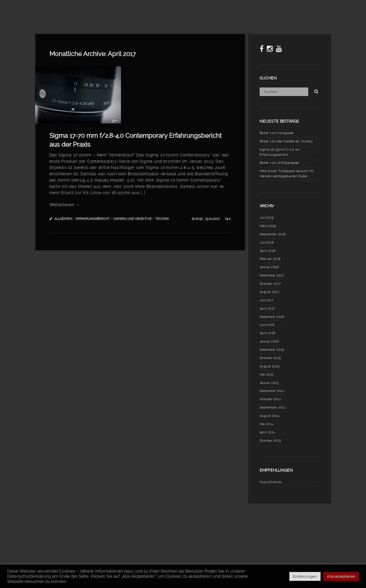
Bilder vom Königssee (277, 133)
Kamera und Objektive (133, 219)
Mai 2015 (267, 375)
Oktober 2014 (270, 399)
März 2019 (268, 226)
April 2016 (268, 333)
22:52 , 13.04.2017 (208, 219)
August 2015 (270, 366)
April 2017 (267, 309)
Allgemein (63, 219)
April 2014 (267, 432)
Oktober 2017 (270, 284)
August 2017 (270, 292)
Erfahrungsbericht (93, 219)
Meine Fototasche (217, 10)
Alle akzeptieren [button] (341, 576)
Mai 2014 (267, 424)
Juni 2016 (267, 325)
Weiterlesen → (65, 205)
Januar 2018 (269, 267)
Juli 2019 (267, 218)
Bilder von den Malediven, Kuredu (286, 141)
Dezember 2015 (272, 350)
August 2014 (270, 416)
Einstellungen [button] (305, 576)
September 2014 (273, 407)
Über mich (316, 10)
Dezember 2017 (272, 275)
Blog (143, 10)
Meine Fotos (173, 10)
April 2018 (268, 251)
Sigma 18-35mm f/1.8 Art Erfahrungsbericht (280, 152)
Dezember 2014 (272, 391)
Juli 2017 (267, 300)
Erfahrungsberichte (271, 10)
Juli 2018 (267, 243)
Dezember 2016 (272, 317)
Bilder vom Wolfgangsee (279, 163)
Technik (162, 219)
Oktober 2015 (270, 358)
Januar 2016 (269, 341)
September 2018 (273, 234)
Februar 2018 (270, 259)
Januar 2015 (269, 383)
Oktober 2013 (270, 441)
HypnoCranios (271, 482)
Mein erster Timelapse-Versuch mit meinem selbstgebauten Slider (287, 174)
